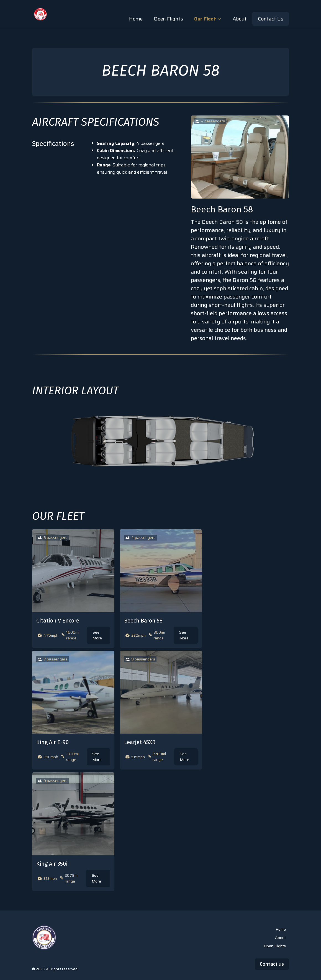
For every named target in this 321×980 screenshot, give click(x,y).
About (240, 19)
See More (97, 635)
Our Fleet (205, 19)
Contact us (272, 964)
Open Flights (168, 19)
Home (136, 19)
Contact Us (271, 19)
